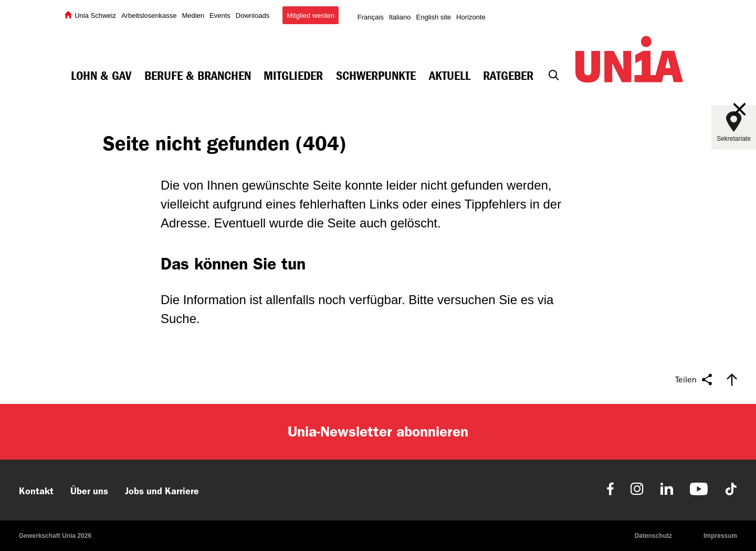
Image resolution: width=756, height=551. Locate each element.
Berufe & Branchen (198, 76)
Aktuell (450, 76)
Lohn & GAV (101, 76)
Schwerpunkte (376, 76)
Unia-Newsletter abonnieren (378, 432)
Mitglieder (293, 76)
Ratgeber (508, 76)
